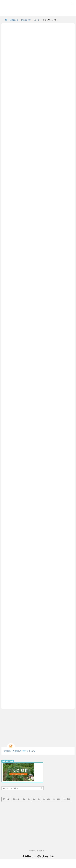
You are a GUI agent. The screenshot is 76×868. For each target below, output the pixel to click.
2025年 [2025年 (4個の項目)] (67, 799)
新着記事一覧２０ (42, 842)
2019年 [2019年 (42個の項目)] (6, 799)
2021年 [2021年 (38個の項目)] (26, 799)
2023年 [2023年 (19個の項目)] (46, 799)
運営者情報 (32, 842)
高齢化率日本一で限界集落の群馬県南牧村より (38, 851)
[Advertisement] (38, 725)
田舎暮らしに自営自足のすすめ (38, 848)
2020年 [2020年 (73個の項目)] (16, 799)
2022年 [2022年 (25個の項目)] (36, 799)
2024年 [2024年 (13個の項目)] (57, 799)
